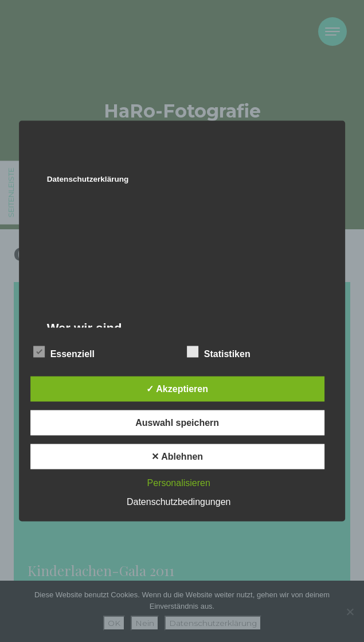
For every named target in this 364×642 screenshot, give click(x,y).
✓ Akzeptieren (177, 389)
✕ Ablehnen (177, 457)
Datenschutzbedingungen (179, 502)
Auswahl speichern (177, 423)
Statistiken (219, 352)
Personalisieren (179, 483)
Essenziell (64, 352)
